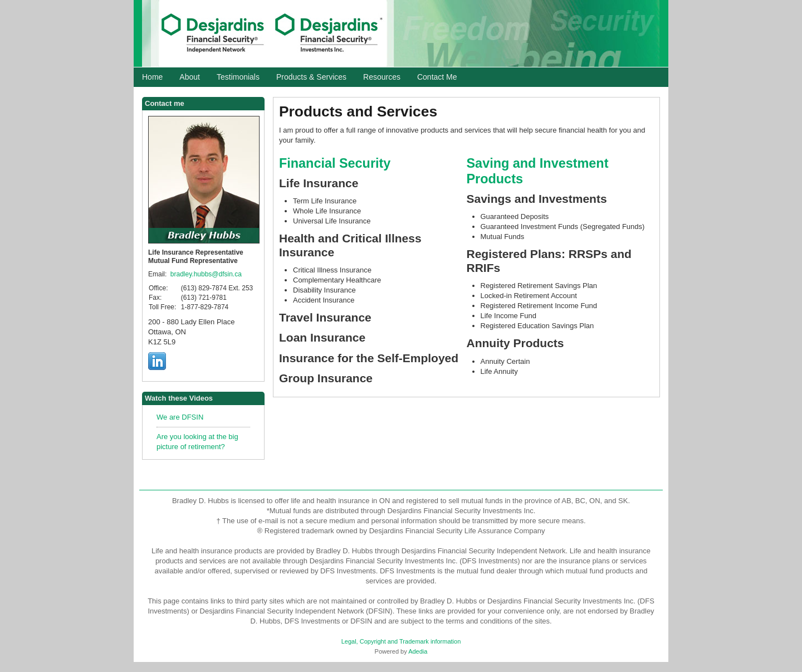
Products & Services (311, 77)
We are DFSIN (180, 417)
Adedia (418, 651)
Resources (382, 77)
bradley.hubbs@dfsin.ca (206, 274)
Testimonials (238, 77)
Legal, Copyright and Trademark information (401, 641)
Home (152, 77)
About (190, 77)
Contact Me (437, 77)
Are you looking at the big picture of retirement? (197, 442)
